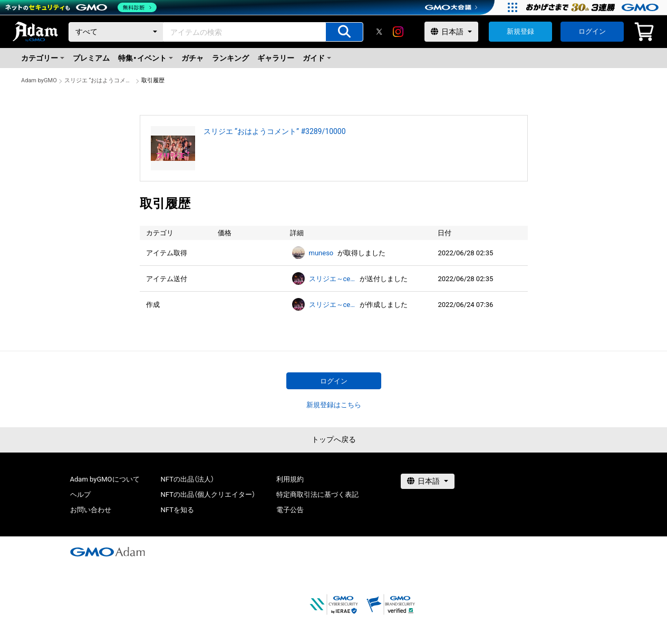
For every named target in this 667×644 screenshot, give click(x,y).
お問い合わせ (91, 510)
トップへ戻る (334, 439)
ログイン (592, 31)
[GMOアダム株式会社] (108, 552)
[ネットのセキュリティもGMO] (81, 7)
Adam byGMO (39, 80)
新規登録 (520, 31)
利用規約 (290, 479)
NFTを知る (177, 510)
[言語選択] (451, 32)
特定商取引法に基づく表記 (317, 494)
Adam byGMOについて (105, 479)
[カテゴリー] (116, 32)
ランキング (230, 58)
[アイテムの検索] (344, 32)
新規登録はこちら (334, 405)
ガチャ (192, 58)
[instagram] (398, 32)
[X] (379, 32)
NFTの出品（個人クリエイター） (208, 494)
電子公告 (290, 510)
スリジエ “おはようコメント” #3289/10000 (99, 80)
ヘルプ (80, 494)
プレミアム (91, 58)
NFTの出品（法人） (187, 479)
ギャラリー (276, 58)
